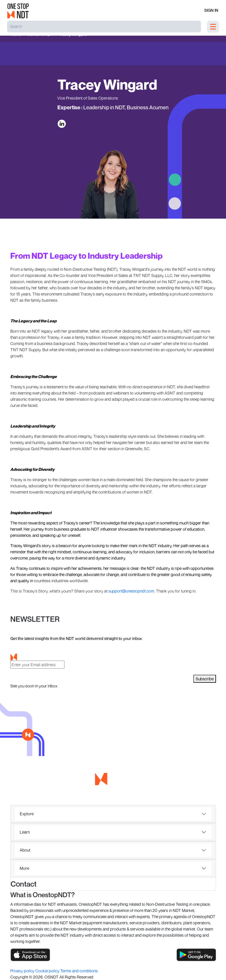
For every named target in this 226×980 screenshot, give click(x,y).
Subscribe (205, 679)
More (24, 868)
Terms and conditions (79, 971)
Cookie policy (48, 971)
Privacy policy (23, 971)
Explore (27, 814)
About (25, 850)
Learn (25, 832)
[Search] (104, 27)
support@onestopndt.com (131, 591)
